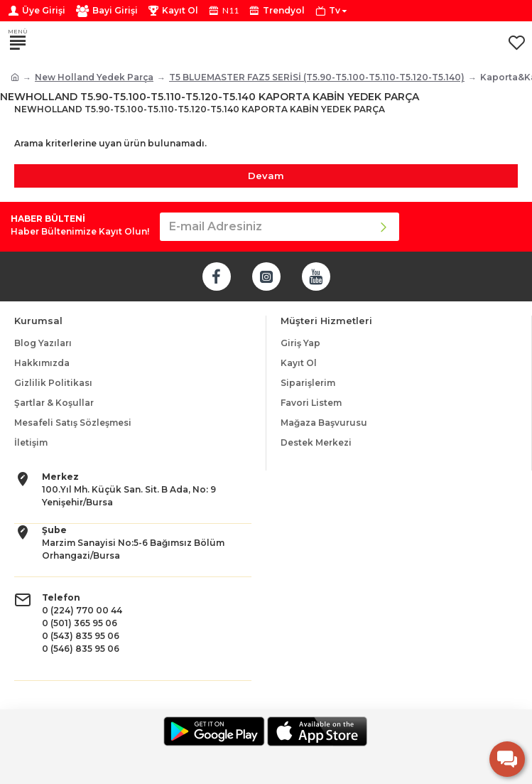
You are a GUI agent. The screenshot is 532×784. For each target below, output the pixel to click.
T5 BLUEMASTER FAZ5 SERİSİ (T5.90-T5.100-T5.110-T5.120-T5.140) (317, 77)
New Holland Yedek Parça (94, 77)
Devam (266, 176)
